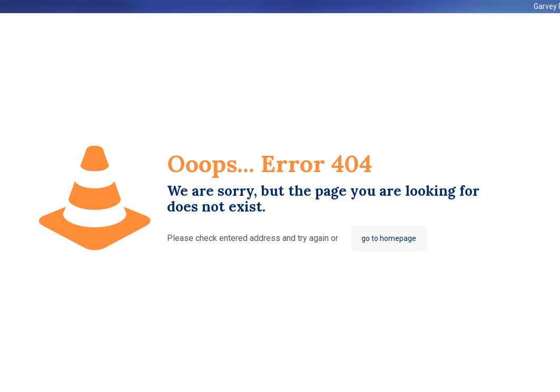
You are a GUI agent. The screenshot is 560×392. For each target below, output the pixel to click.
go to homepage (389, 238)
